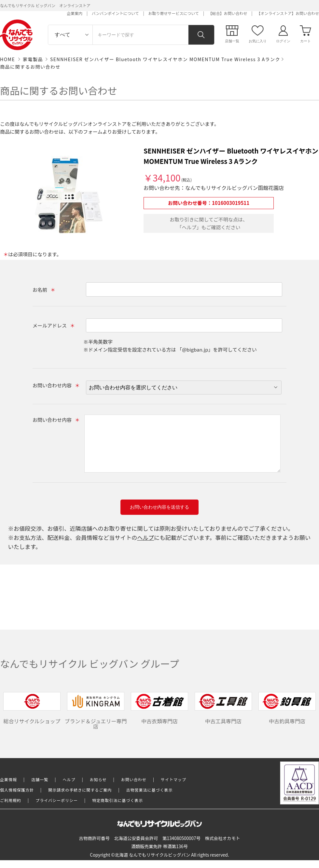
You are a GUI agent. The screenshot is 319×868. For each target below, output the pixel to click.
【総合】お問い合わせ (228, 13)
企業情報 (8, 779)
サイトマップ (173, 779)
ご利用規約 (11, 800)
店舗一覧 (40, 779)
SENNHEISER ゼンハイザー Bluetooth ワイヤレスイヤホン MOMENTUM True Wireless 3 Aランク (165, 59)
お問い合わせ (134, 779)
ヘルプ (146, 537)
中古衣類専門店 (159, 708)
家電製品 (33, 59)
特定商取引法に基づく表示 (118, 800)
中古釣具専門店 (287, 708)
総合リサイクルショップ (32, 708)
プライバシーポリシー (57, 800)
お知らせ (98, 779)
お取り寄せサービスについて (173, 13)
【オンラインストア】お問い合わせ (288, 13)
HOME (7, 59)
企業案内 (75, 13)
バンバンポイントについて (115, 13)
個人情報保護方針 (17, 790)
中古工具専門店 (223, 708)
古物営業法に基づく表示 (150, 790)
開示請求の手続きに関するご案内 (80, 790)
